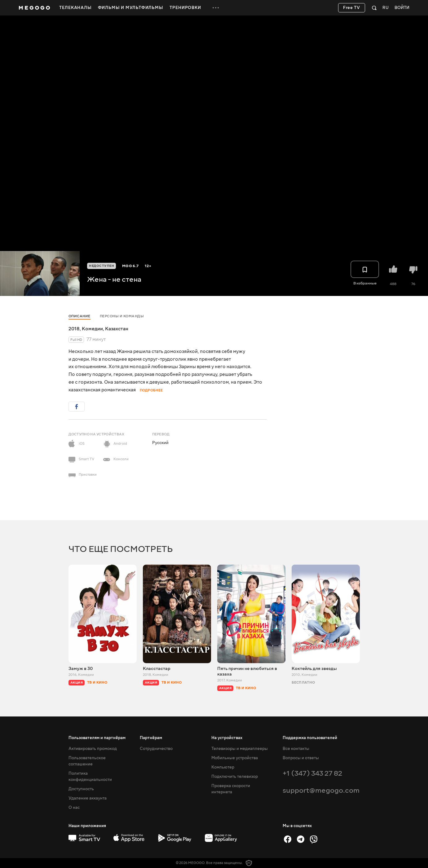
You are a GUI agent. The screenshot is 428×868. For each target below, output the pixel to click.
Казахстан (117, 329)
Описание (79, 316)
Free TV (352, 8)
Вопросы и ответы (301, 758)
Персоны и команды (122, 316)
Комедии (92, 329)
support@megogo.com (321, 790)
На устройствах (227, 738)
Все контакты (296, 749)
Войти (402, 8)
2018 (74, 329)
